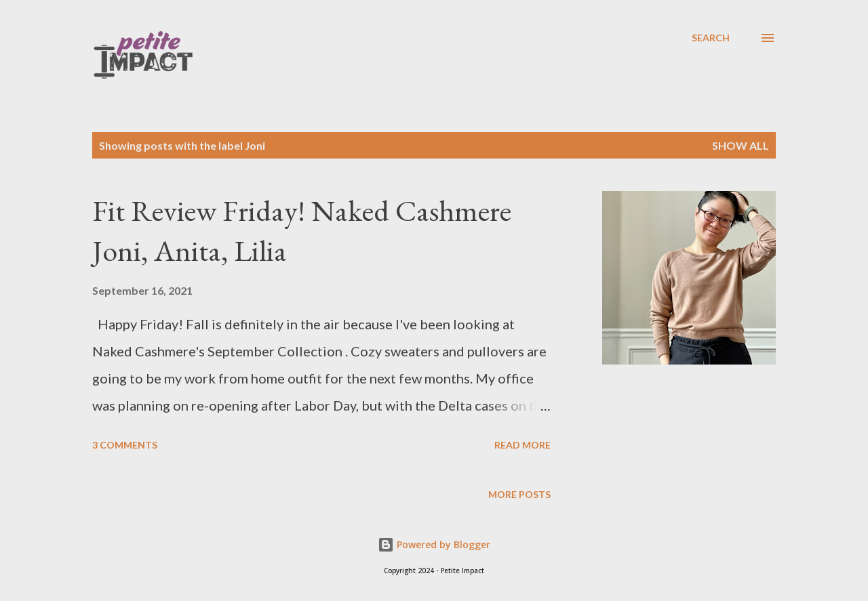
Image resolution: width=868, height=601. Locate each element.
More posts (519, 494)
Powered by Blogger (434, 544)
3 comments (125, 445)
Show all (741, 145)
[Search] (711, 38)
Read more (522, 445)
